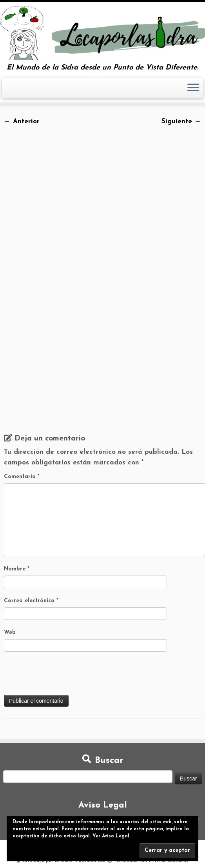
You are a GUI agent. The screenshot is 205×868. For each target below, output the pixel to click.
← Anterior (22, 122)
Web (10, 633)
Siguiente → (181, 122)
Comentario (22, 477)
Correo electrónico (31, 601)
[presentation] (63, 676)
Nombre (17, 569)
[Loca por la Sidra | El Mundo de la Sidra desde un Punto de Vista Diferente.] (102, 33)
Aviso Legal (116, 836)
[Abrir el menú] (193, 88)
